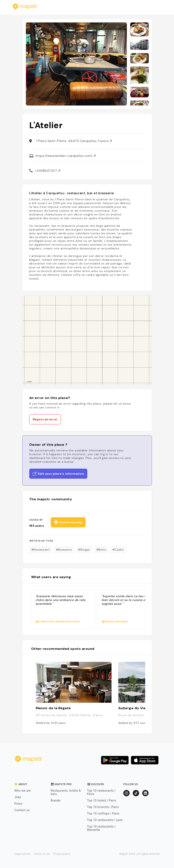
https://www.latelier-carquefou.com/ (66, 156)
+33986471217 (47, 171)
